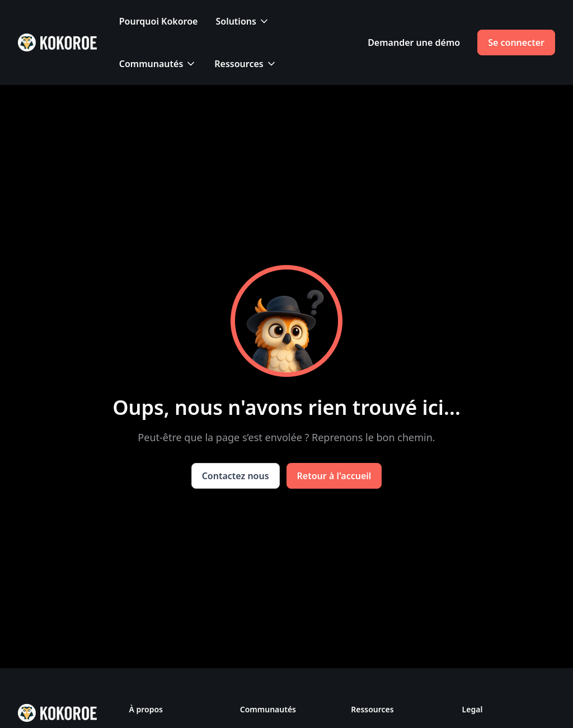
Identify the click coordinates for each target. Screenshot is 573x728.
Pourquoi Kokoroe (159, 21)
